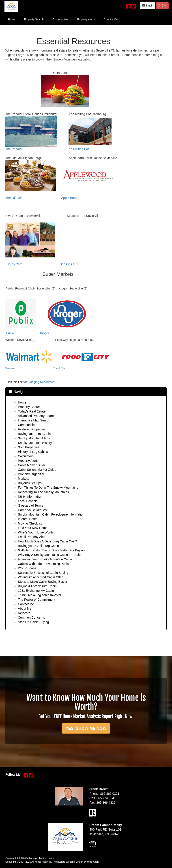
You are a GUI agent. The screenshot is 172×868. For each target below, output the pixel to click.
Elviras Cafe (14, 264)
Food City (59, 368)
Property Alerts (28, 461)
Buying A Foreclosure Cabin (37, 586)
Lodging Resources (42, 382)
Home (22, 402)
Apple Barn (69, 198)
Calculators (26, 456)
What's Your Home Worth (35, 532)
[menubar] (63, 19)
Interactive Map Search (34, 420)
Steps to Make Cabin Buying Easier (43, 582)
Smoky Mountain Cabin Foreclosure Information (51, 514)
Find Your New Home (33, 528)
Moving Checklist (30, 523)
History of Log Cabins (33, 452)
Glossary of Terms (31, 505)
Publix (10, 333)
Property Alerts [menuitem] (86, 19)
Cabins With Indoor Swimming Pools (43, 564)
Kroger (45, 333)
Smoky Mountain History (35, 443)
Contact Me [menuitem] (111, 19)
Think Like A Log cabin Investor (40, 595)
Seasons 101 (69, 264)
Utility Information (30, 497)
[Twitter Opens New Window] (134, 5)
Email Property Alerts (33, 537)
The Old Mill (14, 198)
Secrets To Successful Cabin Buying (43, 573)
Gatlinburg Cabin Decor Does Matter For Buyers (51, 550)
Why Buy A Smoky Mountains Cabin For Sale (49, 555)
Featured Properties (32, 429)
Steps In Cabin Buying (33, 622)
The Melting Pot (78, 149)
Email (147, 6)
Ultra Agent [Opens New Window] (93, 862)
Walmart (11, 368)
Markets (24, 479)
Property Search (29, 407)
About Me (25, 609)
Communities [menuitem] (60, 19)
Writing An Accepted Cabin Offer (40, 577)
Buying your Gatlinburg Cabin (38, 546)
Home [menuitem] (12, 19)
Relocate (24, 613)
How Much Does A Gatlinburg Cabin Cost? (47, 541)
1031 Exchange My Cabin (36, 591)
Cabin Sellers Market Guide (37, 470)
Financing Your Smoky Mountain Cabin (45, 559)
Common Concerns (31, 618)
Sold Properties (29, 447)
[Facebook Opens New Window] (128, 5)
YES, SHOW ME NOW (86, 728)
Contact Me (26, 604)
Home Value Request (33, 510)
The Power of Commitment (37, 600)
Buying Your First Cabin (34, 434)
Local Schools (28, 501)
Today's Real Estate (32, 411)
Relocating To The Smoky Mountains (43, 492)
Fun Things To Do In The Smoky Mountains (48, 488)
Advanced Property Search (37, 416)
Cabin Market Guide (32, 465)
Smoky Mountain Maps (34, 438)
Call (162, 6)
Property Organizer (31, 474)
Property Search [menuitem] (34, 19)
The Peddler (14, 149)
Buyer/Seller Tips (30, 483)
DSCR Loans (27, 568)
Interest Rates (28, 519)
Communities (27, 425)
